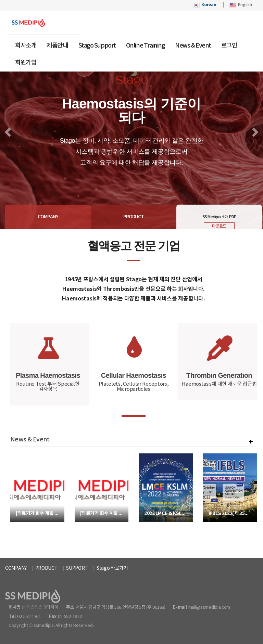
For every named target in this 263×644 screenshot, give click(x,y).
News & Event (193, 46)
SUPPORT (77, 568)
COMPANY (16, 568)
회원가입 (26, 63)
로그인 (229, 46)
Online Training (145, 46)
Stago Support (97, 46)
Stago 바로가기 (112, 568)
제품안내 (57, 46)
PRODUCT (47, 568)
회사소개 (26, 46)
